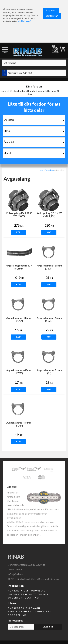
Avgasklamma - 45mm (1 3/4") (49, 319)
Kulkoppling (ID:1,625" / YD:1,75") (49, 215)
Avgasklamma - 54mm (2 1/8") (19, 424)
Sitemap (54, 579)
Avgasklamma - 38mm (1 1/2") (19, 319)
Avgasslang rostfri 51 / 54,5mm (19, 267)
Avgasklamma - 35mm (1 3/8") (49, 267)
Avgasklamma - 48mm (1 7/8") (19, 372)
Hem (42, 170)
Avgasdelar (50, 170)
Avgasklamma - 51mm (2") (49, 372)
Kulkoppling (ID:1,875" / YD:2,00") (19, 215)
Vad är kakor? (25, 21)
